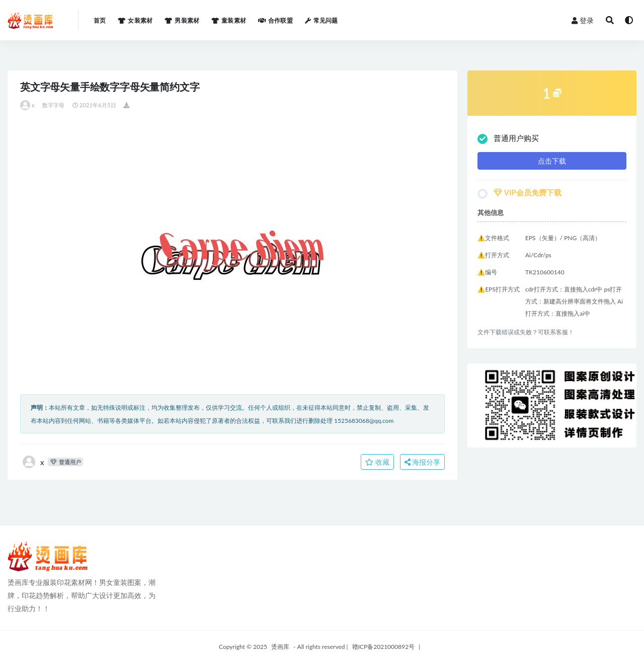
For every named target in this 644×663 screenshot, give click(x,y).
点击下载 (552, 161)
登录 (583, 20)
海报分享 (423, 462)
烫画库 (280, 647)
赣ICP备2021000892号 (383, 647)
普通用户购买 (508, 139)
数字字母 (54, 105)
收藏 (377, 462)
